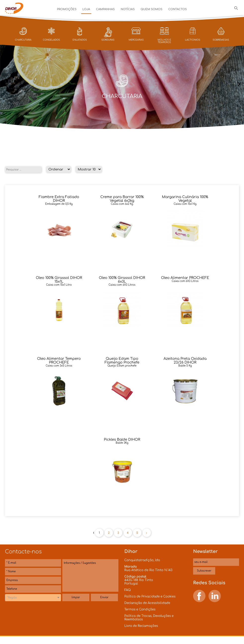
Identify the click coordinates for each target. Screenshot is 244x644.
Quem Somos (152, 9)
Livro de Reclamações (141, 626)
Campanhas (105, 9)
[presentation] (5, 84)
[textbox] (33, 598)
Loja (86, 9)
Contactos (178, 9)
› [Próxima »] (147, 533)
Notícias (128, 9)
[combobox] (33, 597)
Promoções (67, 9)
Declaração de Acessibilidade (147, 603)
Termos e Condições (140, 609)
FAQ (127, 590)
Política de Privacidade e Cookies (150, 596)
